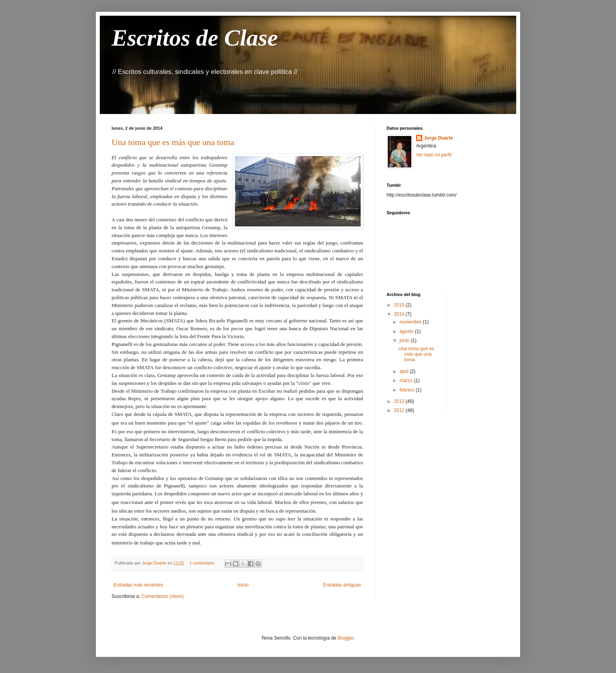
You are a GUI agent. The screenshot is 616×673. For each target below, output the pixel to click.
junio (405, 340)
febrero (408, 390)
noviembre (411, 322)
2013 (400, 401)
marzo (407, 381)
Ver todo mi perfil (434, 155)
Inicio (243, 585)
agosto (407, 331)
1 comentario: (203, 563)
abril (405, 371)
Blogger (346, 638)
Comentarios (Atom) (162, 596)
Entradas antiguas (342, 585)
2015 (400, 305)
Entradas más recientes (138, 585)
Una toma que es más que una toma (173, 142)
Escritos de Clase (195, 38)
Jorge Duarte (438, 138)
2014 (400, 314)
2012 (400, 410)
